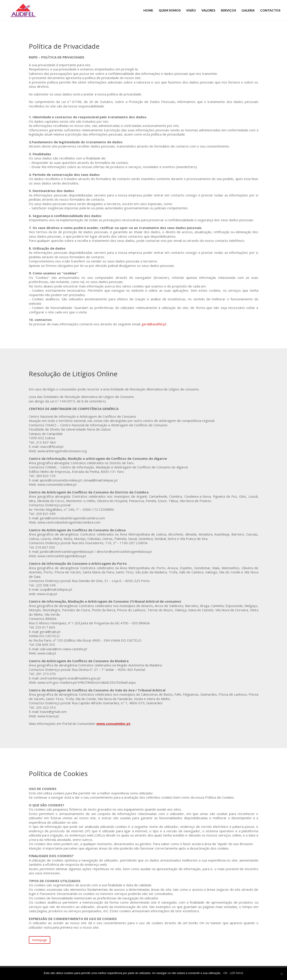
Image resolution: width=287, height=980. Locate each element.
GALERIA (248, 10)
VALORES (208, 10)
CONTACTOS (270, 10)
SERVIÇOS (228, 10)
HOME (148, 10)
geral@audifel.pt (154, 324)
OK (225, 973)
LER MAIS (237, 973)
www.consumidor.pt (113, 724)
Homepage (40, 940)
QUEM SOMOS (170, 10)
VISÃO (191, 10)
